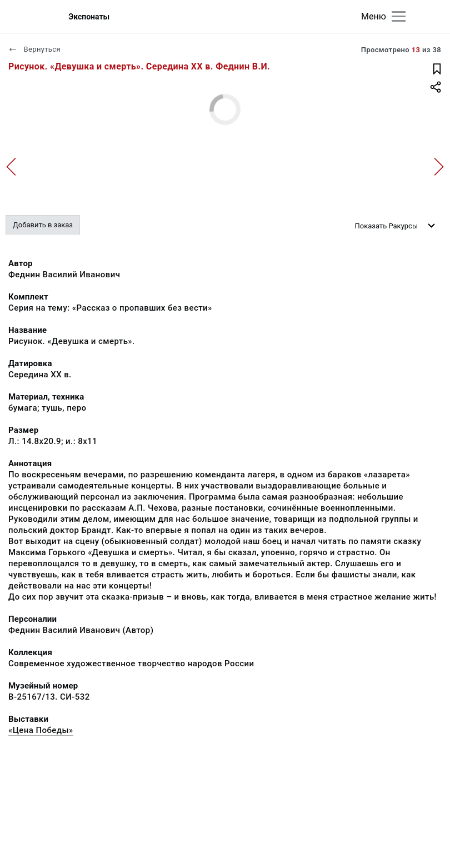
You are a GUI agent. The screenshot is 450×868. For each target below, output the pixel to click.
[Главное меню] (399, 16)
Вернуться (34, 49)
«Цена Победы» (41, 730)
